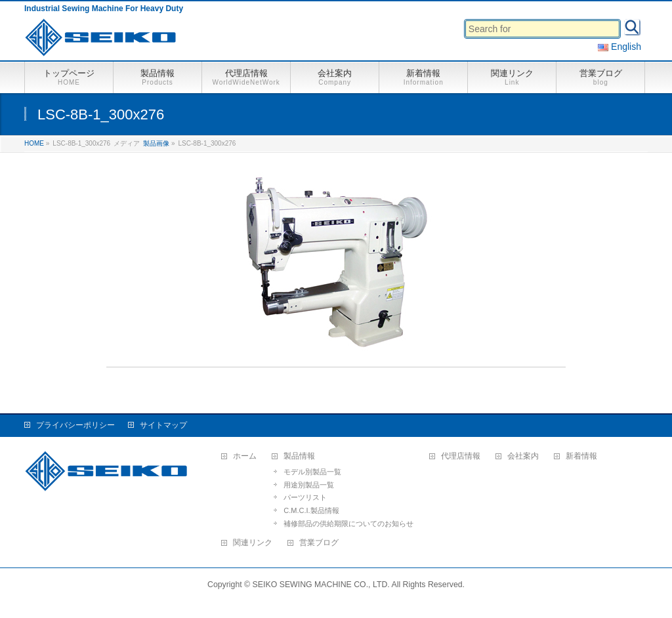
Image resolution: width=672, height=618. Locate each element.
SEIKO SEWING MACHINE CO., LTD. (321, 585)
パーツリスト (305, 497)
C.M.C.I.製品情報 (311, 510)
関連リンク (253, 543)
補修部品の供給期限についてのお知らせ (348, 524)
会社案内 (523, 456)
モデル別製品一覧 (312, 472)
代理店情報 (461, 456)
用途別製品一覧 (309, 485)
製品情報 (299, 456)
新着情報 (581, 456)
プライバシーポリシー (75, 425)
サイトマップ (163, 425)
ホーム (245, 456)
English (619, 47)
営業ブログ (319, 543)
